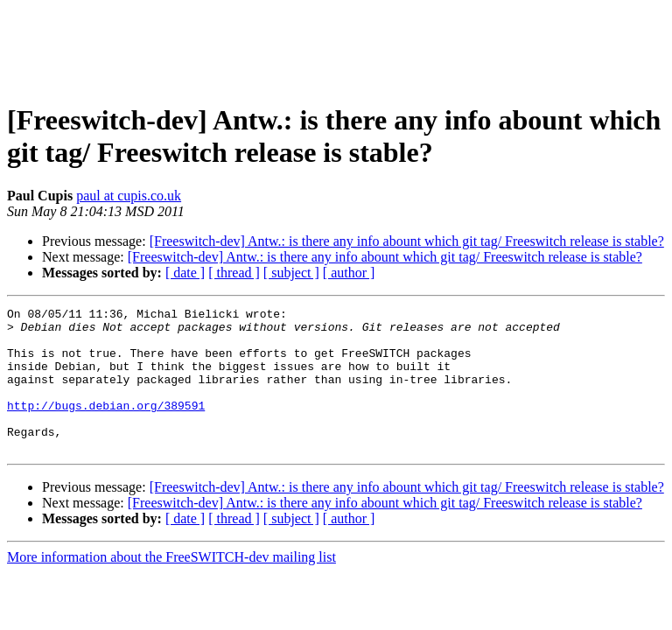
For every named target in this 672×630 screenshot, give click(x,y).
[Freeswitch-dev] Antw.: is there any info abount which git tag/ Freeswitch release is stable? (407, 241)
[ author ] (349, 273)
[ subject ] (291, 273)
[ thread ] (234, 273)
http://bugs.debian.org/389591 (106, 426)
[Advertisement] (336, 46)
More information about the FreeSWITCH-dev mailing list (171, 586)
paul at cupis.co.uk (129, 196)
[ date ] (185, 273)
